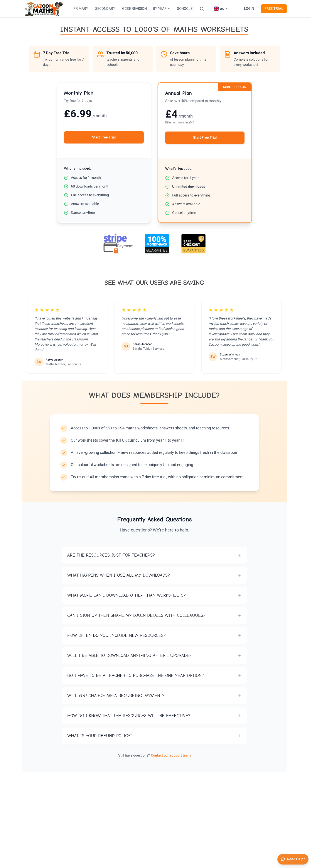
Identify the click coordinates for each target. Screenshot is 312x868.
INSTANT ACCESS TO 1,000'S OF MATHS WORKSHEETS (154, 29)
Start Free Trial (104, 137)
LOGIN (249, 9)
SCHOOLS (185, 9)
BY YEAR (162, 9)
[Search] (202, 9)
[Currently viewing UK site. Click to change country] (222, 9)
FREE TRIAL (274, 9)
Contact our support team (171, 755)
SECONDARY (105, 9)
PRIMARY (81, 9)
